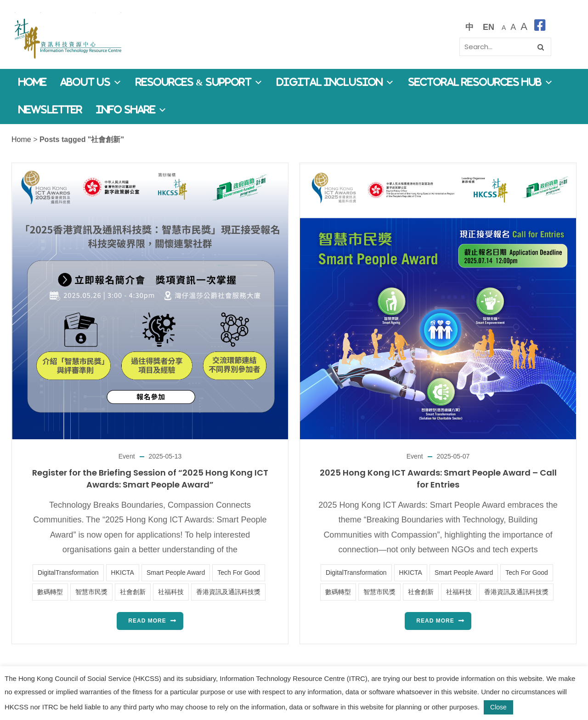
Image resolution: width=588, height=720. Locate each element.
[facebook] (540, 27)
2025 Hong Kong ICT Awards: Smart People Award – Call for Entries (438, 479)
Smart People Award (176, 573)
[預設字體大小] (504, 27)
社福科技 (171, 592)
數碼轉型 (50, 592)
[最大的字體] (524, 27)
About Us (91, 82)
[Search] (505, 47)
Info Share (131, 110)
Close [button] (498, 707)
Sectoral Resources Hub (481, 82)
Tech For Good (239, 573)
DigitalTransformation (68, 573)
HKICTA (123, 573)
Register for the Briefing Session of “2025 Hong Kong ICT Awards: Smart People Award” (150, 479)
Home (32, 82)
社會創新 (133, 592)
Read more (147, 621)
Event (127, 456)
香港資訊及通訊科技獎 (228, 592)
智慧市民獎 (91, 592)
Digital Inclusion (335, 82)
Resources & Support (199, 82)
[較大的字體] (513, 27)
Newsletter (50, 110)
